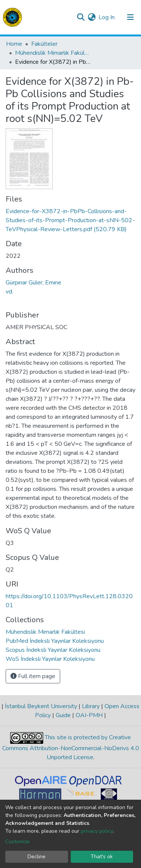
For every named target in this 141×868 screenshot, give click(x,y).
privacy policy (97, 831)
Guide (63, 715)
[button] (92, 17)
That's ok (102, 857)
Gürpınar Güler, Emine (33, 283)
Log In (107, 17)
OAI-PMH (89, 715)
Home (14, 44)
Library (91, 706)
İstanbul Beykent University (41, 706)
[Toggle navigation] (130, 17)
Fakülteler (44, 44)
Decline (36, 857)
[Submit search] (81, 17)
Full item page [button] (33, 676)
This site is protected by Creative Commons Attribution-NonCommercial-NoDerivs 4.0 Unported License (71, 747)
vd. (9, 292)
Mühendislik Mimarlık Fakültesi (53, 53)
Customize (17, 842)
